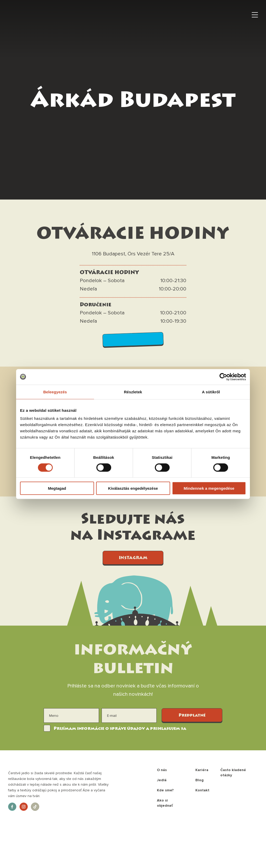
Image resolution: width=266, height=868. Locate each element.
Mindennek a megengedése (209, 488)
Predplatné (192, 715)
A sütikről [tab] (211, 392)
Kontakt (202, 790)
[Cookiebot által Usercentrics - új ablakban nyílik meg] (223, 377)
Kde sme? (165, 790)
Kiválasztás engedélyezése (133, 488)
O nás (162, 770)
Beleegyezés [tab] (55, 392)
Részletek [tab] (133, 392)
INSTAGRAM (133, 558)
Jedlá (162, 780)
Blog (199, 780)
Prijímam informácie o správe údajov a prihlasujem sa (120, 729)
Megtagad (57, 488)
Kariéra (202, 770)
